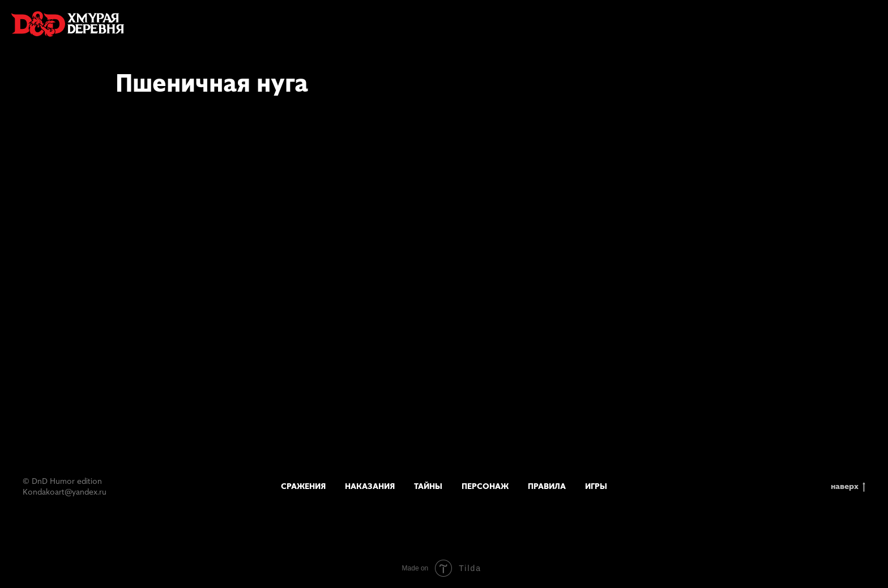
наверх (848, 486)
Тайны (428, 486)
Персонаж (485, 486)
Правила (547, 486)
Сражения (303, 486)
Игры (596, 486)
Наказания (370, 486)
